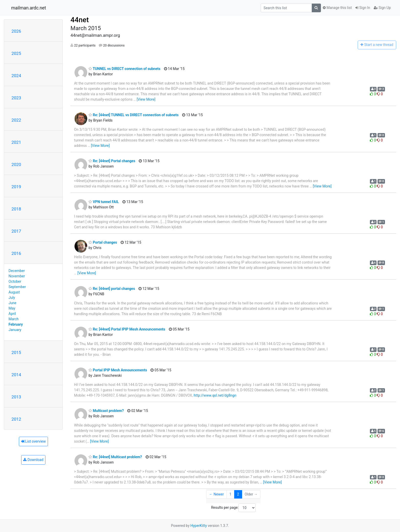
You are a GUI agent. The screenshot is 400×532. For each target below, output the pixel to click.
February (16, 324)
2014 (16, 375)
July (12, 298)
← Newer (217, 494)
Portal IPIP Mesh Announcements (118, 370)
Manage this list (337, 8)
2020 (16, 164)
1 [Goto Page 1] (230, 494)
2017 (16, 231)
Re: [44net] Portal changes (112, 161)
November (17, 276)
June (13, 303)
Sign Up (382, 8)
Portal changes (103, 242)
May (12, 308)
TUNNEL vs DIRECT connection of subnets (124, 69)
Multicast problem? (106, 411)
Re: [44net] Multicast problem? (115, 457)
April (12, 314)
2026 (16, 31)
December (17, 271)
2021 (16, 142)
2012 (16, 419)
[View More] (146, 99)
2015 (16, 352)
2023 (16, 98)
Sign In (363, 8)
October (15, 281)
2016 (16, 253)
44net (80, 20)
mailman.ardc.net (29, 8)
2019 (16, 187)
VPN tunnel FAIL (104, 202)
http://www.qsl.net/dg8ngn (215, 395)
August (14, 292)
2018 (16, 209)
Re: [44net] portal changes (112, 289)
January (15, 330)
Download (33, 460)
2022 (16, 120)
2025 (16, 53)
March (14, 319)
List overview (33, 441)
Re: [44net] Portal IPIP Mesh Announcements (127, 329)
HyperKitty (199, 526)
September (17, 287)
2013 (16, 397)
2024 (16, 76)
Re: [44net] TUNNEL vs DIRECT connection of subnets (134, 115)
